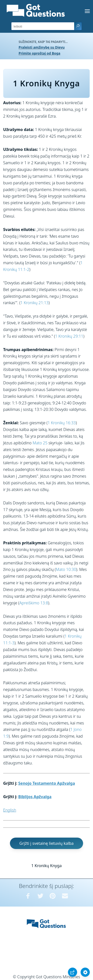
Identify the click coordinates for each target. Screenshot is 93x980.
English (10, 810)
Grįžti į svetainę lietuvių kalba (46, 843)
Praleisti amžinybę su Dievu (42, 47)
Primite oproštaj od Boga (39, 53)
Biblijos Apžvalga (35, 797)
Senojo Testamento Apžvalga (47, 783)
